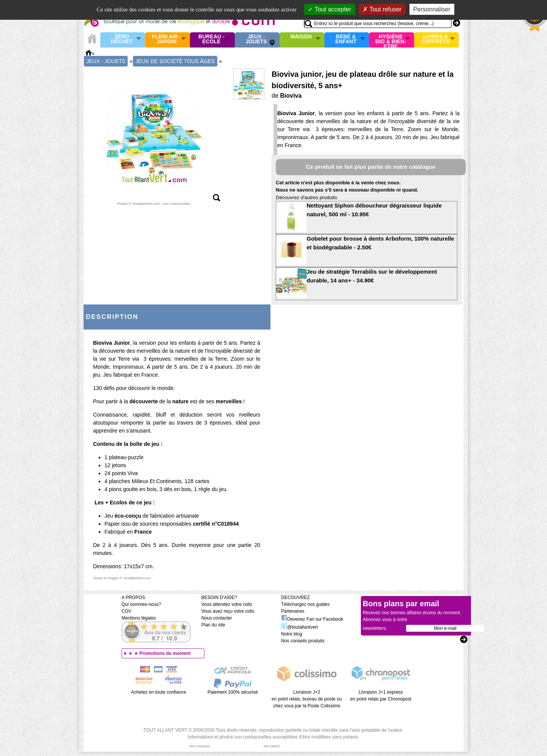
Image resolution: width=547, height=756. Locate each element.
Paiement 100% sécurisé (233, 692)
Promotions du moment (165, 653)
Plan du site (213, 625)
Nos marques (199, 746)
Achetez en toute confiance (159, 692)
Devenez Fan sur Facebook (312, 619)
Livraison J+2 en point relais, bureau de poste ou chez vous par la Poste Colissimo (307, 699)
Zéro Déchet (122, 39)
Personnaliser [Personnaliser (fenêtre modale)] (432, 9)
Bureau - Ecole (211, 39)
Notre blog (292, 634)
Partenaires (293, 611)
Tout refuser (382, 9)
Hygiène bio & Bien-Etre (391, 40)
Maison (301, 37)
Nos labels (272, 746)
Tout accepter (330, 9)
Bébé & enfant (346, 39)
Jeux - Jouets (256, 39)
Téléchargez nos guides (305, 604)
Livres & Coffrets (436, 39)
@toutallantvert (300, 627)
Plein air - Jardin (167, 39)
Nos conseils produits (303, 641)
